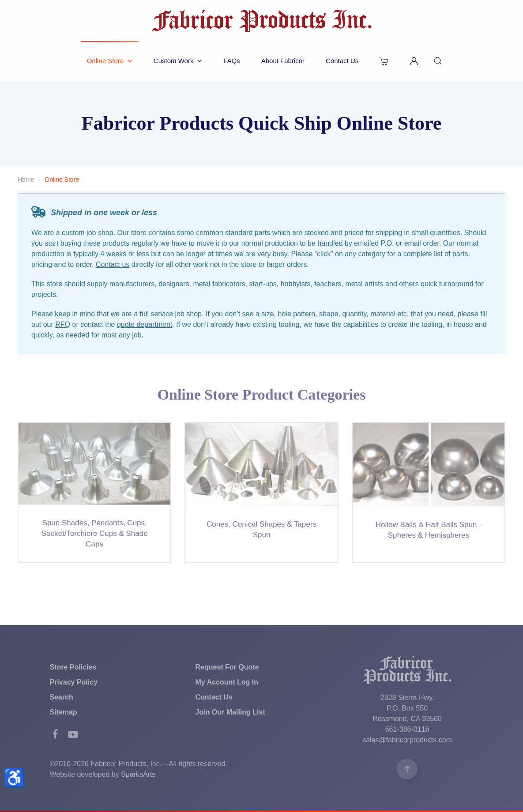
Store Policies (73, 667)
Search (62, 697)
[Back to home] (262, 21)
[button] (414, 61)
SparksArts (138, 774)
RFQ (63, 324)
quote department (145, 324)
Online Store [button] (110, 61)
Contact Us (342, 61)
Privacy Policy (74, 682)
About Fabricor (283, 61)
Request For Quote (227, 667)
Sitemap (64, 712)
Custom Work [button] (178, 61)
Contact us (113, 264)
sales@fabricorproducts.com (407, 740)
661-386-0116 (407, 729)
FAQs (232, 61)
